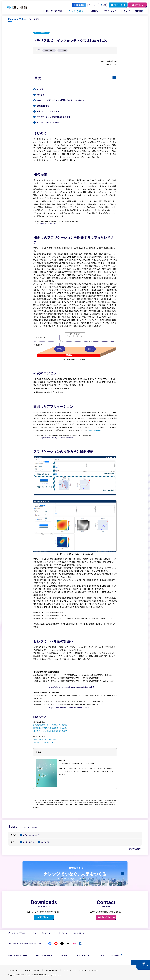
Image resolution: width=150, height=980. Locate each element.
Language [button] (92, 5)
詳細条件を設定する (135, 849)
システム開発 (45, 842)
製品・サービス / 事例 (18, 955)
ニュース (127, 11)
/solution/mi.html (95, 430)
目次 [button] (37, 78)
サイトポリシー (13, 970)
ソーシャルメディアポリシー (88, 970)
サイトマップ (68, 970)
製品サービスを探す (145, 965)
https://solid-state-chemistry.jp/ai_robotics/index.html (56, 438)
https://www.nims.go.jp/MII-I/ (46, 224)
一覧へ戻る (36, 19)
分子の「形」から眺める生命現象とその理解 (50, 731)
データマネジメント (29, 842)
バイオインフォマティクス (43, 742)
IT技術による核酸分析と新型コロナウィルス (50, 728)
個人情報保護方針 (52, 970)
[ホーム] (9, 933)
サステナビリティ (82, 955)
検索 (104, 5)
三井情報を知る (79, 5)
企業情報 (64, 955)
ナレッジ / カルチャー (21, 933)
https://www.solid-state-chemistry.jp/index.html (68, 707)
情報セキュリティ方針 (32, 970)
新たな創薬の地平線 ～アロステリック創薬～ (51, 725)
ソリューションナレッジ (31, 835)
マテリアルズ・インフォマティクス (47, 739)
